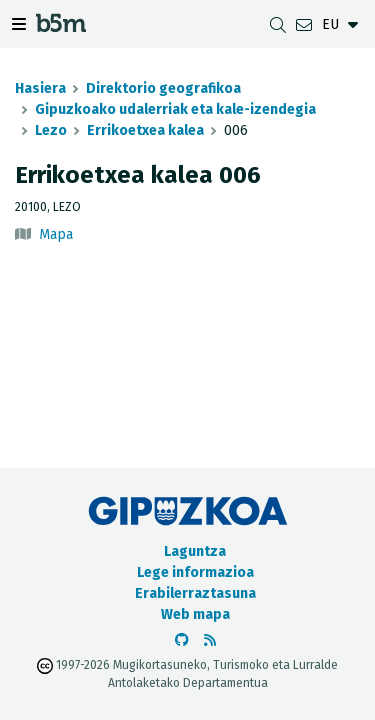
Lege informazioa (195, 572)
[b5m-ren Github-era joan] (182, 640)
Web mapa (195, 614)
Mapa (56, 234)
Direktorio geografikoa (163, 88)
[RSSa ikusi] (210, 640)
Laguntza (195, 551)
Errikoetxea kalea (145, 130)
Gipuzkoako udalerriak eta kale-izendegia (175, 109)
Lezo (51, 130)
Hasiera (40, 88)
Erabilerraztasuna (195, 593)
